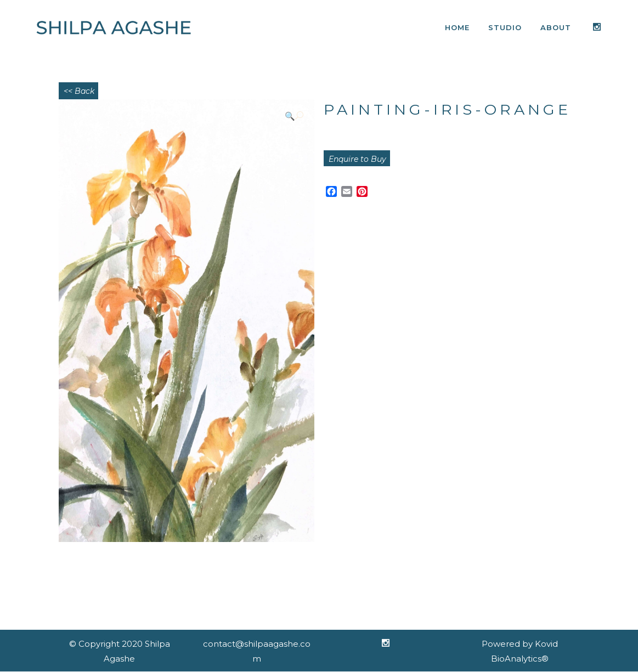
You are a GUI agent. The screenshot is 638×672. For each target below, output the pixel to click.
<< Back (79, 91)
